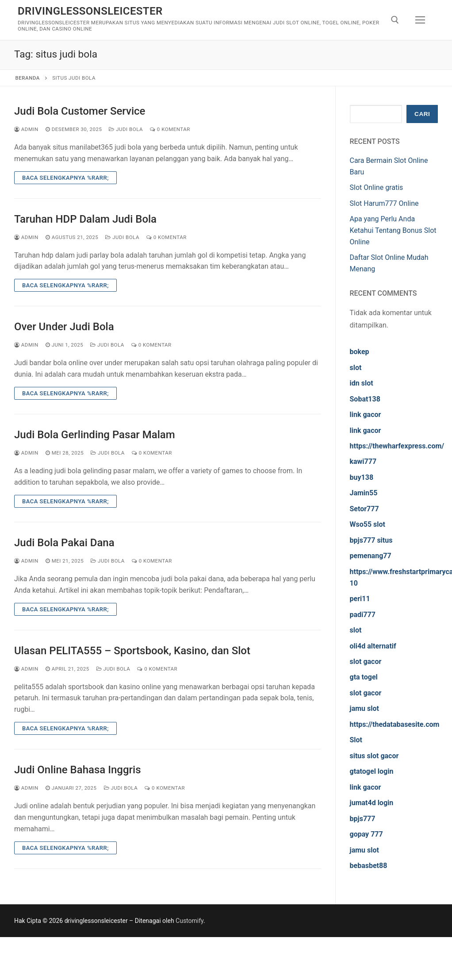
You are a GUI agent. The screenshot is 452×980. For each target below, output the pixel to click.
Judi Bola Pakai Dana (64, 543)
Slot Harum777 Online (384, 203)
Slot (356, 740)
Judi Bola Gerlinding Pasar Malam (95, 435)
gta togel (364, 677)
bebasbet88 (369, 866)
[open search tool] (395, 20)
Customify (190, 921)
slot (356, 368)
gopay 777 (366, 834)
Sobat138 (365, 399)
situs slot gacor (374, 756)
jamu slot (364, 708)
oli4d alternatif (373, 646)
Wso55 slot (368, 524)
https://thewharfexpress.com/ (397, 446)
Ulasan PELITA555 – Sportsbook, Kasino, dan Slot (132, 651)
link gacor (366, 415)
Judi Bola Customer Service (80, 111)
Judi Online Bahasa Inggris (78, 770)
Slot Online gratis (377, 187)
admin (26, 129)
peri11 (360, 599)
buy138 (362, 477)
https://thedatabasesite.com (395, 724)
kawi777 (363, 461)
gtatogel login (372, 771)
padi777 (363, 615)
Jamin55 (364, 493)
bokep (360, 352)
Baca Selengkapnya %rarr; (65, 178)
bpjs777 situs (371, 540)
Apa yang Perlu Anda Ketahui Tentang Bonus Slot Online (393, 230)
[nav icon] (420, 20)
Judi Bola (126, 129)
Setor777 (364, 509)
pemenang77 (371, 556)
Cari (422, 114)
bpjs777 (363, 819)
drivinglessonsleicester (90, 11)
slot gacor (366, 662)
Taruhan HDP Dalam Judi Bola (85, 219)
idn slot (362, 383)
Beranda (28, 78)
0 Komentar (170, 129)
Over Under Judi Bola (64, 327)
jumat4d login (372, 803)
